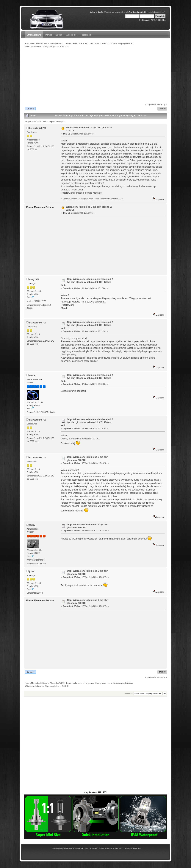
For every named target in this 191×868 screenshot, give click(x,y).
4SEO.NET (84, 848)
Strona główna (34, 35)
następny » (162, 104)
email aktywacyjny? (156, 12)
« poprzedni (151, 104)
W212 (32, 525)
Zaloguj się (71, 35)
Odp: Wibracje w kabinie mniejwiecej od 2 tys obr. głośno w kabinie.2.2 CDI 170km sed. (87, 282)
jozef (32, 571)
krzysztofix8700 (38, 128)
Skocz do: (129, 694)
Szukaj (59, 35)
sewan (33, 375)
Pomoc (49, 35)
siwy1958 (34, 279)
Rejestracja (86, 35)
